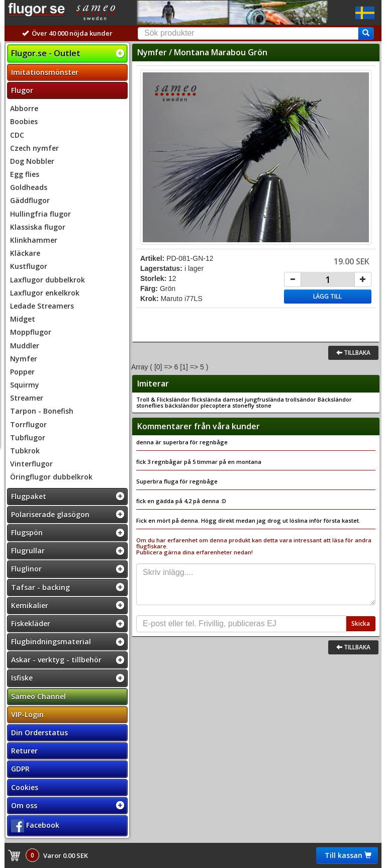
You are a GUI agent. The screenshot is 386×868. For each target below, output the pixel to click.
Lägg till (327, 296)
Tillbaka (353, 353)
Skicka (361, 623)
